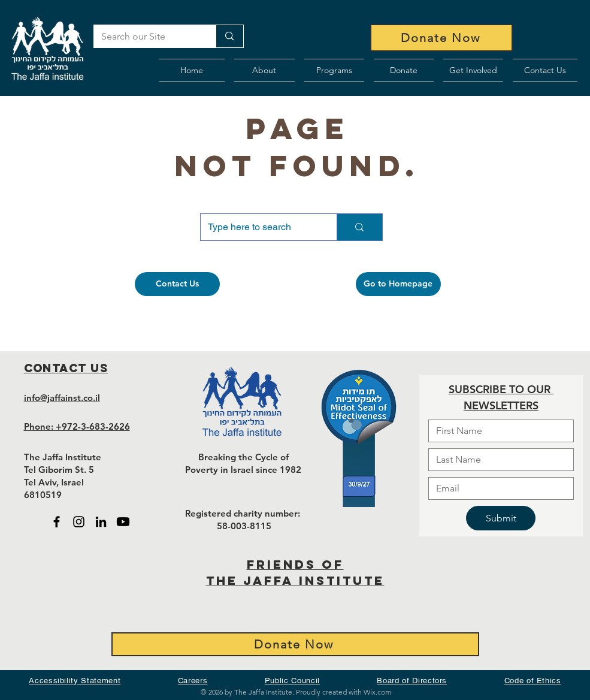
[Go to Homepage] (398, 284)
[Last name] (497, 460)
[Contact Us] (177, 284)
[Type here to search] (260, 227)
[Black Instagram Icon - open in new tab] (79, 522)
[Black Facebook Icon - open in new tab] (57, 522)
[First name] (497, 431)
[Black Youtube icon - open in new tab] (123, 522)
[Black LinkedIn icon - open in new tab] (101, 522)
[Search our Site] (146, 37)
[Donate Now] (441, 38)
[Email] (497, 488)
